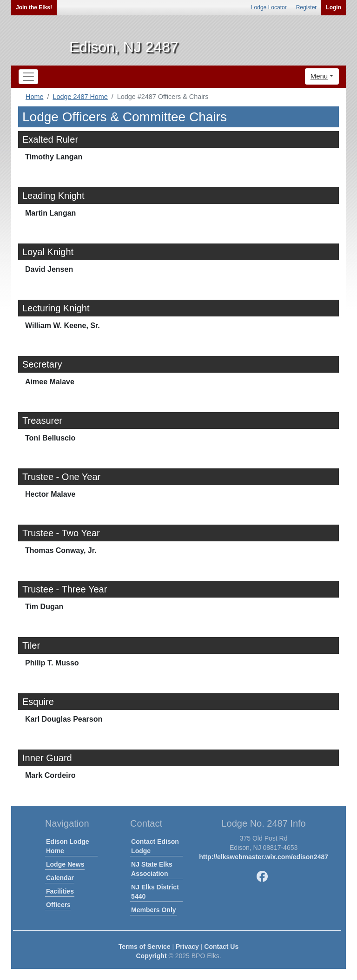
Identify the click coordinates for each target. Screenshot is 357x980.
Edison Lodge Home (68, 846)
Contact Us (221, 947)
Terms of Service (145, 947)
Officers (58, 905)
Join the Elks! (34, 7)
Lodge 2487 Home (80, 97)
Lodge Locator (269, 7)
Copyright (151, 956)
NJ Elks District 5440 (155, 892)
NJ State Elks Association (152, 869)
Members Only (153, 910)
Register (307, 7)
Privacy (187, 947)
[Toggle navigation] (28, 77)
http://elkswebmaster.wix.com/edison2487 (264, 857)
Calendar (60, 878)
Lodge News (65, 864)
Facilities (60, 891)
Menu (319, 76)
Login (334, 7)
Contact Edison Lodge (155, 846)
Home (34, 97)
